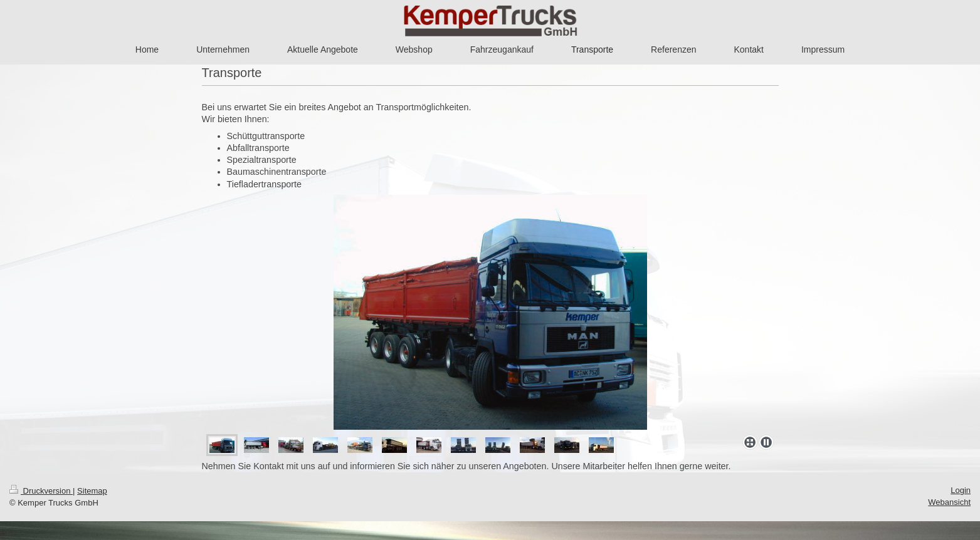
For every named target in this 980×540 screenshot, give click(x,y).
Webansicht (949, 502)
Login (961, 490)
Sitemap (92, 491)
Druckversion (41, 491)
